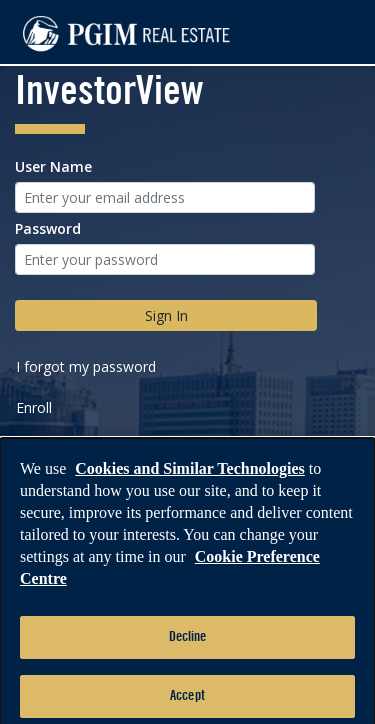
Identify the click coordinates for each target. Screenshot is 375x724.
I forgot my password (86, 366)
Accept (187, 701)
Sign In (166, 315)
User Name (53, 166)
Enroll (34, 407)
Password (48, 228)
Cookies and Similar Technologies (190, 474)
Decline (188, 642)
